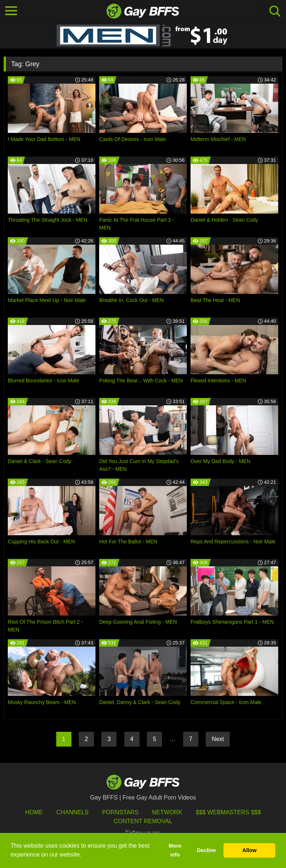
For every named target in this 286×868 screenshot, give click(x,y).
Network (167, 812)
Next (218, 739)
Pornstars (120, 812)
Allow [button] (249, 850)
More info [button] (175, 850)
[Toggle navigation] (11, 11)
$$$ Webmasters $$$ (228, 812)
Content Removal (143, 821)
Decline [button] (206, 850)
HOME (34, 812)
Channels (72, 812)
